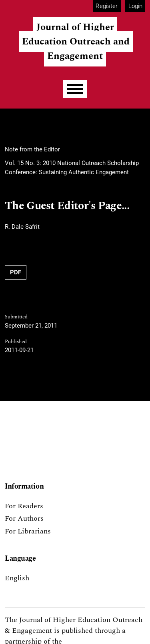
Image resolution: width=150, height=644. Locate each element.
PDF (16, 272)
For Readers (24, 506)
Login (135, 6)
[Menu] (75, 89)
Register (107, 6)
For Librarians (28, 531)
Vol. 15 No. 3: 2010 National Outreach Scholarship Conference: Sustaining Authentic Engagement (72, 168)
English (17, 578)
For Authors (24, 518)
